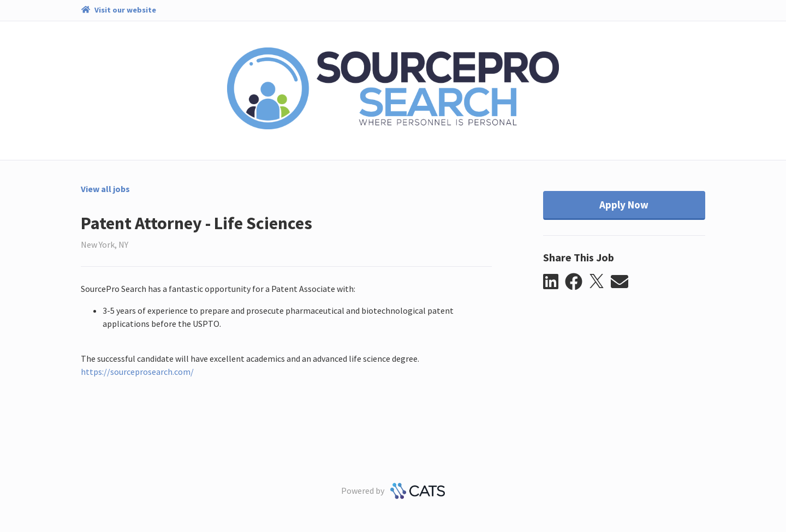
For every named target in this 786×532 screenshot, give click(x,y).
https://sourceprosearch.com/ (137, 372)
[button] (554, 282)
